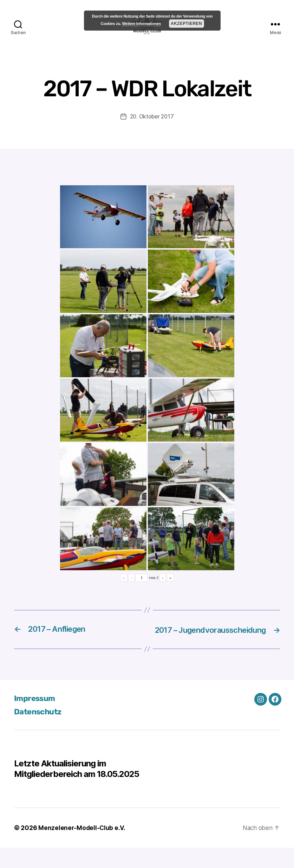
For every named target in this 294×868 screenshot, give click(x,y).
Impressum (36, 719)
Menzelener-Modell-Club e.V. (82, 848)
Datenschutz (40, 732)
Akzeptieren (186, 24)
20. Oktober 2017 (152, 127)
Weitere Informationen (141, 24)
